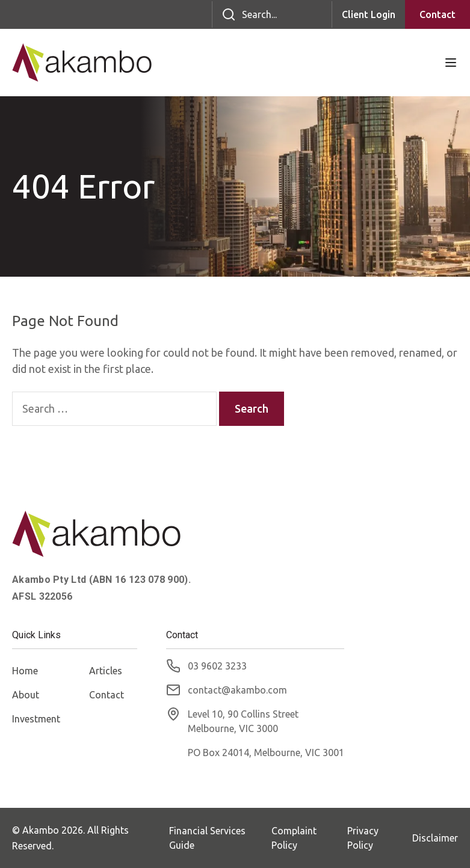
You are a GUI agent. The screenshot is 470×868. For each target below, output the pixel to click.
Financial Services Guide (207, 838)
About (26, 695)
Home (25, 671)
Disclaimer (435, 838)
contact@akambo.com (237, 690)
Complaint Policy (294, 838)
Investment (36, 719)
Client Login (369, 14)
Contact (438, 14)
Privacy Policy (363, 838)
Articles (106, 671)
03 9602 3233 (217, 666)
